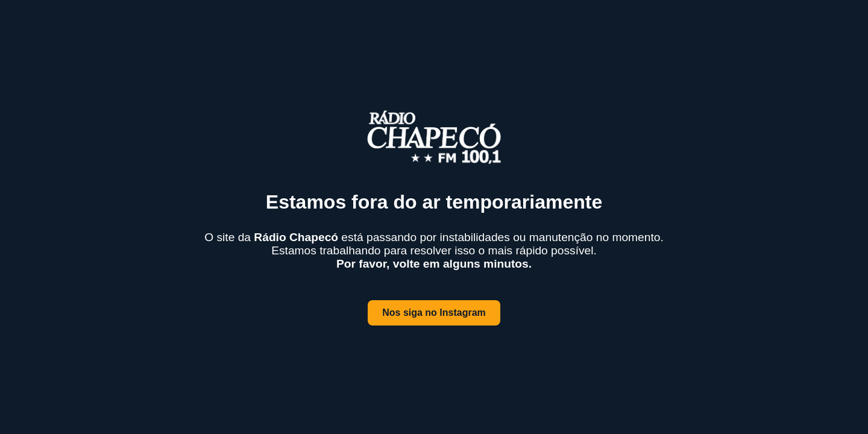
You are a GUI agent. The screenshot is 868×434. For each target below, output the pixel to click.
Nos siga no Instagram (434, 313)
